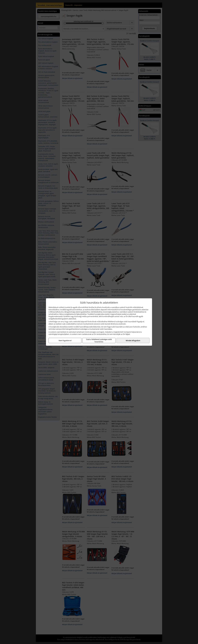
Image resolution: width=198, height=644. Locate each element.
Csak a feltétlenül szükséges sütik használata (99, 340)
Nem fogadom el (65, 340)
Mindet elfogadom (133, 340)
